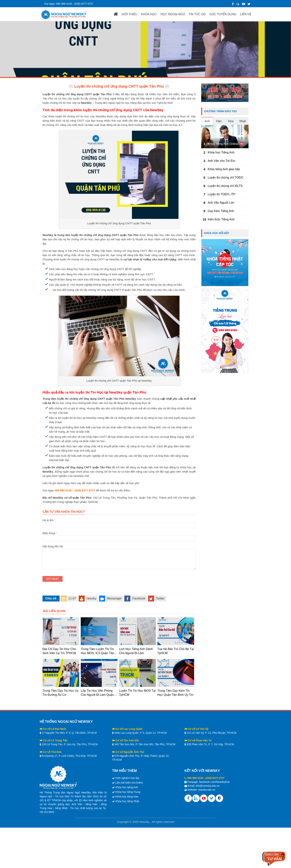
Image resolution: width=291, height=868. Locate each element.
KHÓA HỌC (149, 14)
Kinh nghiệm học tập (127, 778)
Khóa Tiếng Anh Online (223, 144)
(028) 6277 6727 (84, 4)
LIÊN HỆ (246, 14)
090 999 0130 (64, 4)
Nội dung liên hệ (119, 548)
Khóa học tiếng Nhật (127, 801)
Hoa (231, 121)
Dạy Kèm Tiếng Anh (221, 211)
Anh (207, 121)
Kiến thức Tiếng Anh (221, 219)
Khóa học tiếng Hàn (127, 797)
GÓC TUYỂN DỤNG (223, 14)
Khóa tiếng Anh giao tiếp (224, 169)
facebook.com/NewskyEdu (214, 782)
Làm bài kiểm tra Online (129, 783)
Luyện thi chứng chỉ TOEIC (226, 178)
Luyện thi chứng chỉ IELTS (225, 186)
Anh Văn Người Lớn (221, 203)
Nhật (243, 121)
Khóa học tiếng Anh (127, 787)
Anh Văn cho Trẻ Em (221, 161)
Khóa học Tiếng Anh (221, 152)
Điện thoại (119, 536)
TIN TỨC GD (197, 14)
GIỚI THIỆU (129, 14)
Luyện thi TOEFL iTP (221, 194)
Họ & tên (119, 523)
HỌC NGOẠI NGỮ (173, 14)
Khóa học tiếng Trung (128, 792)
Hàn (219, 121)
